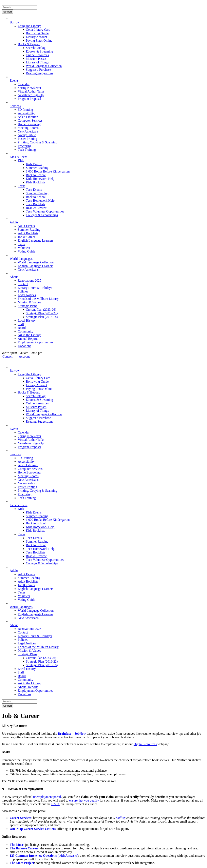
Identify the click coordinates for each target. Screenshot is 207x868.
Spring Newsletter (30, 88)
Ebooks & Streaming (39, 51)
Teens (22, 186)
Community (25, 331)
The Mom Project (22, 863)
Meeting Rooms (28, 128)
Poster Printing (27, 139)
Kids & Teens (18, 157)
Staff (21, 324)
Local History (27, 320)
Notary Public (27, 135)
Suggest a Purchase (38, 70)
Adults (14, 222)
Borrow (15, 22)
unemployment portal (47, 797)
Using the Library (29, 26)
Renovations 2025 (30, 280)
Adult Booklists (28, 233)
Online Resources (37, 55)
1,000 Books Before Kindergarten (48, 171)
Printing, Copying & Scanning (37, 142)
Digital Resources (145, 744)
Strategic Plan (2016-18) (42, 317)
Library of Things (37, 62)
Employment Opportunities (35, 342)
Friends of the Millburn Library (38, 299)
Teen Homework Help (40, 200)
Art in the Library (29, 335)
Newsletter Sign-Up (31, 95)
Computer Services (30, 120)
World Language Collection (44, 66)
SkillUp (121, 818)
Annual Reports (28, 339)
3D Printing (25, 110)
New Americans (28, 131)
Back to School (36, 175)
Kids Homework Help (40, 179)
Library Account (36, 37)
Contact (23, 284)
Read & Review (36, 208)
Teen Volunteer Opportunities (45, 211)
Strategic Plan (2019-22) (42, 313)
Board (22, 328)
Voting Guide (26, 251)
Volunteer (24, 248)
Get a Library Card (38, 30)
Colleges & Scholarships (42, 215)
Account (24, 356)
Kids (21, 160)
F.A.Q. (56, 804)
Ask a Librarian (28, 117)
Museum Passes (36, 59)
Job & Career (26, 237)
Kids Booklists (35, 182)
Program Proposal (29, 99)
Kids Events (34, 164)
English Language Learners (36, 240)
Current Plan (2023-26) (41, 310)
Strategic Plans (27, 306)
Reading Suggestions (40, 73)
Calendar (24, 84)
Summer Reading (37, 168)
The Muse (17, 845)
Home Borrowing (29, 124)
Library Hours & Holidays (35, 288)
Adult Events (26, 226)
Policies (23, 291)
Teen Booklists (35, 204)
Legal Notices (27, 295)
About (14, 277)
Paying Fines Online (39, 41)
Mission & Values (29, 302)
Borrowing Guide (37, 33)
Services (15, 106)
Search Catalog (36, 48)
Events (14, 80)
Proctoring (25, 146)
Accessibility (26, 113)
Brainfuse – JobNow (72, 734)
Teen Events (34, 190)
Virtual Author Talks (31, 91)
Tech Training (27, 150)
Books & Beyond (29, 44)
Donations (24, 346)
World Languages (21, 259)
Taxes (22, 244)
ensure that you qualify (84, 800)
